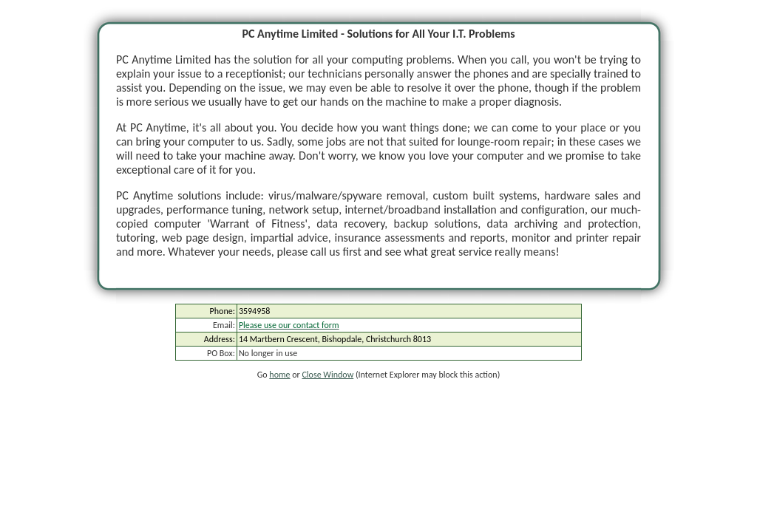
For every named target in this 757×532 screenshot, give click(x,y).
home (279, 375)
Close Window (327, 375)
